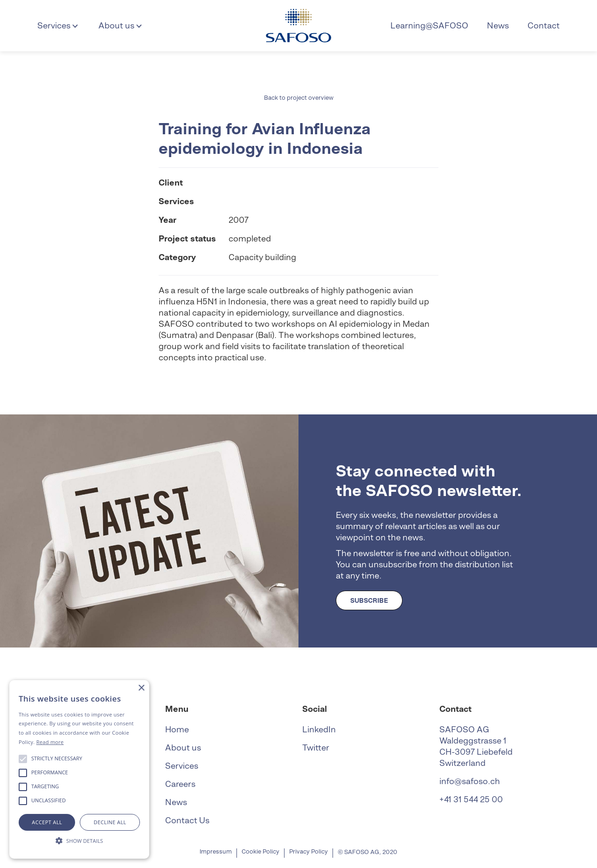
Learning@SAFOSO (429, 25)
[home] (298, 26)
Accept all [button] (47, 822)
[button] (59, 26)
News (498, 25)
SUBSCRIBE (369, 600)
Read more (50, 742)
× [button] (141, 688)
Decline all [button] (110, 822)
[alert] (79, 769)
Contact (544, 25)
